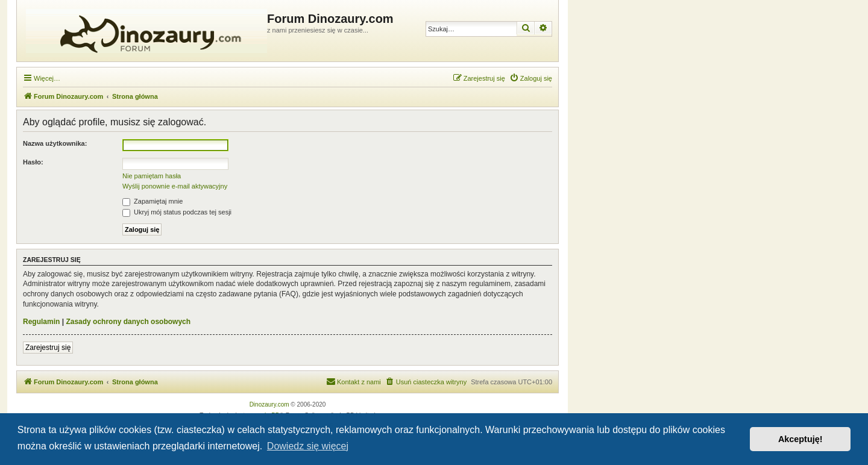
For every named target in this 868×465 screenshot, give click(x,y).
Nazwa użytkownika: (55, 143)
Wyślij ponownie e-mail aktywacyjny (175, 186)
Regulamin (41, 322)
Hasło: (33, 162)
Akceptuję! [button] (800, 439)
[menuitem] (531, 78)
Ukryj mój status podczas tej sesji (177, 212)
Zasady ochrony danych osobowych (128, 322)
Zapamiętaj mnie (153, 201)
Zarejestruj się (48, 348)
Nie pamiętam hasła (152, 176)
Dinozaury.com (269, 404)
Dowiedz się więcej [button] (308, 446)
